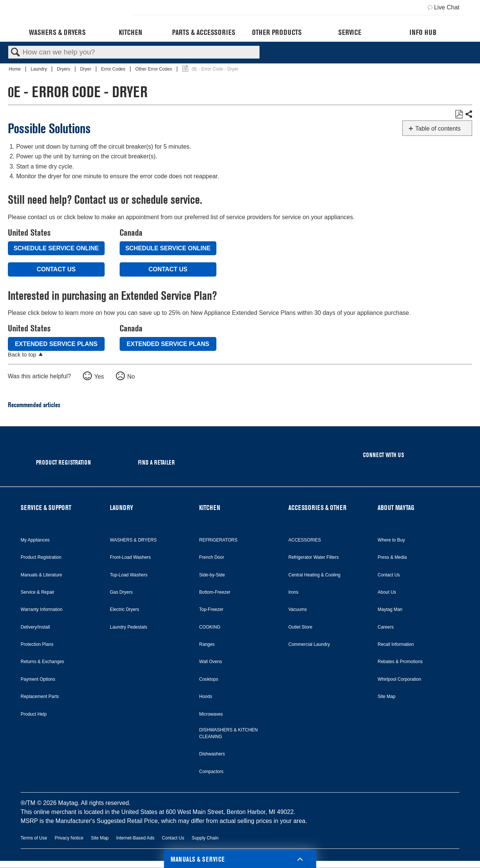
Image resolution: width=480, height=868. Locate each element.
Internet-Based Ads (135, 838)
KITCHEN (210, 508)
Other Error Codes (154, 69)
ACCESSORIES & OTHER (317, 508)
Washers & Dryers (57, 32)
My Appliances (35, 540)
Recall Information (396, 644)
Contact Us (56, 269)
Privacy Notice (69, 838)
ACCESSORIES (305, 540)
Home (15, 69)
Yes (99, 377)
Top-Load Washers (129, 575)
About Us (387, 592)
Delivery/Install (35, 627)
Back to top (22, 354)
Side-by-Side (212, 575)
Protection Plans (37, 644)
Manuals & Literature (41, 575)
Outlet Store (300, 627)
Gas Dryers (121, 592)
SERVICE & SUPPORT (46, 508)
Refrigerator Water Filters (313, 557)
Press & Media (392, 557)
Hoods (206, 697)
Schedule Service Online (56, 248)
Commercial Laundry (309, 644)
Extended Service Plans (56, 344)
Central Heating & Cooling (314, 575)
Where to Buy (391, 540)
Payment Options (38, 679)
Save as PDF (459, 114)
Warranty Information (42, 609)
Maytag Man (390, 609)
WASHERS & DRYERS (133, 540)
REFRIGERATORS (218, 540)
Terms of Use (34, 838)
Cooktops (209, 679)
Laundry (40, 69)
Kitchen (130, 32)
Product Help (34, 714)
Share (468, 114)
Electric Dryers (124, 609)
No (131, 377)
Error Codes (114, 69)
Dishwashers (212, 754)
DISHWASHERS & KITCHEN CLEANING (228, 733)
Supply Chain (205, 838)
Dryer (86, 69)
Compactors (211, 772)
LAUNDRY (121, 508)
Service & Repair (37, 592)
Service (350, 32)
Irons (293, 592)
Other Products (277, 32)
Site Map (386, 697)
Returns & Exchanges (42, 662)
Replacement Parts (40, 697)
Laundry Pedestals (128, 627)
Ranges (207, 644)
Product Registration (41, 557)
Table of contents (438, 129)
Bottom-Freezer (215, 592)
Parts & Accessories (204, 32)
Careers (386, 627)
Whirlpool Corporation (399, 679)
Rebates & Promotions (400, 662)
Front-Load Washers (130, 557)
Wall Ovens (211, 662)
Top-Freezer (211, 609)
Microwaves (211, 714)
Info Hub (423, 32)
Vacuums (298, 609)
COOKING (210, 627)
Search (15, 53)
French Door (212, 557)
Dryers (64, 69)
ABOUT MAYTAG (396, 508)
